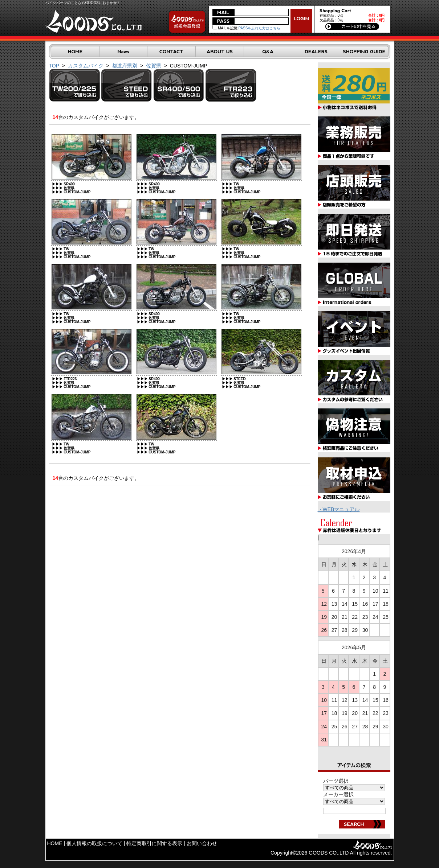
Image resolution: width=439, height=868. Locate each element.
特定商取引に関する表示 (154, 843)
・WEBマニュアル (339, 509)
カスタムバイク (86, 66)
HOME (55, 843)
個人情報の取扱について (94, 843)
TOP (54, 66)
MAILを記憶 (225, 28)
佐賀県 (154, 66)
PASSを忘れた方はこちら (259, 28)
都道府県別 (125, 66)
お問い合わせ (202, 843)
